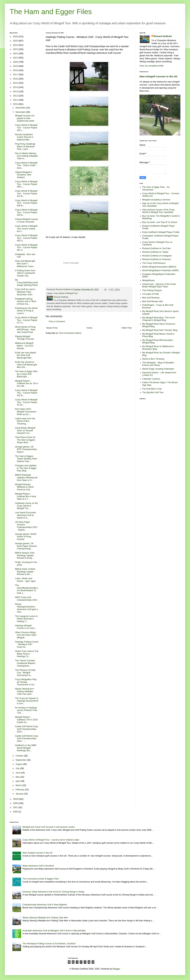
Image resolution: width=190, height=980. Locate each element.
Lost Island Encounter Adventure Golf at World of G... (25, 515)
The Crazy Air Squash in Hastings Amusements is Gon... (27, 701)
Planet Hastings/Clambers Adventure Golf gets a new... (26, 608)
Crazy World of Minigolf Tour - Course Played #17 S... (26, 320)
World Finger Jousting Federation (158, 369)
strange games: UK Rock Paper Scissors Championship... (26, 546)
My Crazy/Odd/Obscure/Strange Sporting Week (27, 282)
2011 (16, 100)
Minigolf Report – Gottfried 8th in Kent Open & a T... (26, 496)
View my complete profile (152, 66)
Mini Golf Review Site (153, 301)
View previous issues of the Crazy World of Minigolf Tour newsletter (158, 211)
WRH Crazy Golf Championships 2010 (26, 599)
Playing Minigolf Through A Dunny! (25, 338)
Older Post (127, 328)
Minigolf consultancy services (156, 200)
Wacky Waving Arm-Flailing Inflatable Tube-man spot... (25, 691)
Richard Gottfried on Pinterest (157, 259)
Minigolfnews (149, 280)
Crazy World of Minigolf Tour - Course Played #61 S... (26, 247)
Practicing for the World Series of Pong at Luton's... (26, 311)
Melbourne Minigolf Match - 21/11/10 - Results (25, 346)
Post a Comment (57, 321)
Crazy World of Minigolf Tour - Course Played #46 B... (26, 203)
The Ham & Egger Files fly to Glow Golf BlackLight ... (26, 374)
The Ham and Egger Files (51, 12)
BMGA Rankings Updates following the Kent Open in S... (26, 477)
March (19, 785)
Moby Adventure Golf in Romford (38, 866)
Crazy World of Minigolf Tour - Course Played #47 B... (26, 194)
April (18, 781)
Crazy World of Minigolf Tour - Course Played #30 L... (26, 128)
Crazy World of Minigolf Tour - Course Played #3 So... (26, 402)
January (20, 794)
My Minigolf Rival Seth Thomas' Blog (160, 330)
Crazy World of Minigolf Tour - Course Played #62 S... (26, 238)
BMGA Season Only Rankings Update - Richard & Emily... (25, 555)
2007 (16, 807)
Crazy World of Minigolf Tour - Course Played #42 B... (26, 393)
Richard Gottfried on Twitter (155, 252)
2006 (16, 812)
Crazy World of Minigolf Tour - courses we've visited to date (51, 840)
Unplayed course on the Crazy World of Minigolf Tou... (26, 506)
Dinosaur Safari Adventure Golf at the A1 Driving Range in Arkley (54, 892)
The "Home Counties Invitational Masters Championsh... (25, 663)
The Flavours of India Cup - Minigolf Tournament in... (25, 673)
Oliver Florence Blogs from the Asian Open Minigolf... (26, 635)
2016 (16, 79)
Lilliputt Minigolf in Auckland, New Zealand (24, 175)
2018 (16, 70)
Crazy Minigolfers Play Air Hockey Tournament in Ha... (26, 682)
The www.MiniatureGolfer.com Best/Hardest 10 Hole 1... (27, 589)
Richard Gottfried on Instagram (157, 256)
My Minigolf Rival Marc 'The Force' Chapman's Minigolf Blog (159, 319)
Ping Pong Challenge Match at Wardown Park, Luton (25, 147)
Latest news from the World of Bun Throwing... (25, 421)
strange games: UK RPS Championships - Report (27, 449)
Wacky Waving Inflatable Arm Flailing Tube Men (45, 918)
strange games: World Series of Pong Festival (26, 537)
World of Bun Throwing (153, 359)
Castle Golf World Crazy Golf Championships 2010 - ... (27, 729)
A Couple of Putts (151, 294)
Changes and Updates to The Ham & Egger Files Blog (26, 468)
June (18, 773)
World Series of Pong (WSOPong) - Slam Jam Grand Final (25, 329)
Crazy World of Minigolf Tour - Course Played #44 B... (26, 212)
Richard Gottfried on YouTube (157, 248)
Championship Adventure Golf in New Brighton (45, 905)
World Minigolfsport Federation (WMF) (161, 270)
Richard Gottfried (163, 36)
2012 (16, 96)
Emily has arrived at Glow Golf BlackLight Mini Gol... (26, 365)
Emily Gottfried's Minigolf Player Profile (161, 232)
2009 (16, 799)
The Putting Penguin (152, 290)
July (18, 768)
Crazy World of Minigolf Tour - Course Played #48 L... (26, 184)
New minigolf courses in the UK (158, 76)
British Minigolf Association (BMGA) (159, 267)
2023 (16, 49)
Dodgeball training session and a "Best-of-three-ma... (26, 301)
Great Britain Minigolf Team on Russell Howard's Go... (25, 430)
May (18, 777)
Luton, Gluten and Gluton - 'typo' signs (25, 580)
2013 (16, 91)
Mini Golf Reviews (151, 298)
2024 (16, 45)
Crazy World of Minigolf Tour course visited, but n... (26, 229)
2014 (16, 87)
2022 (16, 54)
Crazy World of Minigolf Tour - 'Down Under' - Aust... (26, 165)
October (20, 756)
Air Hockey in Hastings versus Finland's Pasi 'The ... (26, 710)
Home (89, 328)
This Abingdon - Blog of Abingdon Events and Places (158, 364)
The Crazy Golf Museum (154, 263)
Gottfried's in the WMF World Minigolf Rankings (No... (26, 748)
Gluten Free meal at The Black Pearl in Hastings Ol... (27, 654)
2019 (16, 66)
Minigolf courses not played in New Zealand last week (25, 118)
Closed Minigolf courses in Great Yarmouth (27, 221)
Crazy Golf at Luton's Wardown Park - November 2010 (25, 292)
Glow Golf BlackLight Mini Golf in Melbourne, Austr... (25, 264)
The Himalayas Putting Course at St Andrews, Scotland (49, 944)
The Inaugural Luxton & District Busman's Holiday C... (26, 619)
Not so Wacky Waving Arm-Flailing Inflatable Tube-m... (26, 156)
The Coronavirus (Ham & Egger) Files (41, 879)
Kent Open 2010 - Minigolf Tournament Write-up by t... (26, 412)
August (19, 764)
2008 (16, 803)
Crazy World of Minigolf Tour (66, 293)
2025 (16, 41)
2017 (16, 75)
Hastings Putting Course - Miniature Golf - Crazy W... (27, 644)
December (21, 108)
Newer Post (52, 328)
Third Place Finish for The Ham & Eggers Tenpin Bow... (25, 440)
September (21, 760)
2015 (16, 83)
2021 (16, 58)
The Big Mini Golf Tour (153, 392)
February (20, 790)
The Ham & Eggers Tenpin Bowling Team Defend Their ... (26, 459)
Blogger (116, 969)
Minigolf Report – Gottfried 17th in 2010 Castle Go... (26, 720)
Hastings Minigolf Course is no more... (26, 627)
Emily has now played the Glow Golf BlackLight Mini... (25, 355)
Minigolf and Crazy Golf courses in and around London (49, 827)
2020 (16, 62)
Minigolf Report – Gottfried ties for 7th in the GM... (27, 383)
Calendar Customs (151, 379)
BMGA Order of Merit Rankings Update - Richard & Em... (25, 572)
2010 (16, 104)
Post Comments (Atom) (70, 333)
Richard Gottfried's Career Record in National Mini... (24, 137)
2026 (16, 37)
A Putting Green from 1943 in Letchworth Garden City (25, 273)
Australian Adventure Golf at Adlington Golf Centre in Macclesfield (54, 931)
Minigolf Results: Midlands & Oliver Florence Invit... (24, 487)
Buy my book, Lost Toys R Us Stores (160, 222)
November (21, 112)
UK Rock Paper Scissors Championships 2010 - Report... (26, 526)
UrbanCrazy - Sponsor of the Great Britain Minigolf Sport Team (159, 285)
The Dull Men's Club (152, 389)
